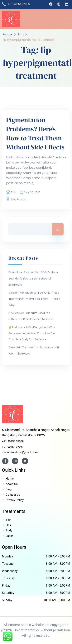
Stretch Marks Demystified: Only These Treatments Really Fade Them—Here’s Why (34, 299)
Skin (13, 192)
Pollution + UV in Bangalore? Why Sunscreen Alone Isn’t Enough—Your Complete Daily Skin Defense (32, 333)
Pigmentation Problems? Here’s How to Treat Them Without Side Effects (35, 134)
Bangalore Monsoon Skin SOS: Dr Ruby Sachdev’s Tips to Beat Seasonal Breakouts (33, 279)
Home (8, 34)
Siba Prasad (18, 200)
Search (58, 229)
